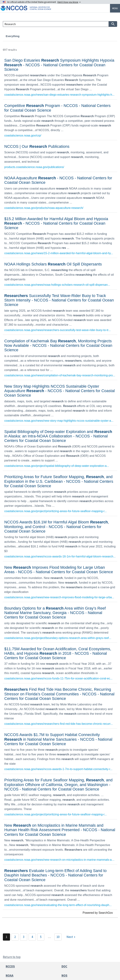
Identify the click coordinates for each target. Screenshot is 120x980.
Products (60, 36)
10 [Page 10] (58, 937)
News (45, 36)
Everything (13, 36)
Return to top (12, 957)
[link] (60, 77)
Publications (79, 36)
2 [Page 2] (15, 937)
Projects (30, 36)
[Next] (71, 937)
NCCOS (10, 966)
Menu (115, 8)
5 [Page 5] (41, 937)
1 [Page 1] (6, 937)
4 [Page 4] (32, 937)
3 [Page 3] (24, 937)
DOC (64, 966)
